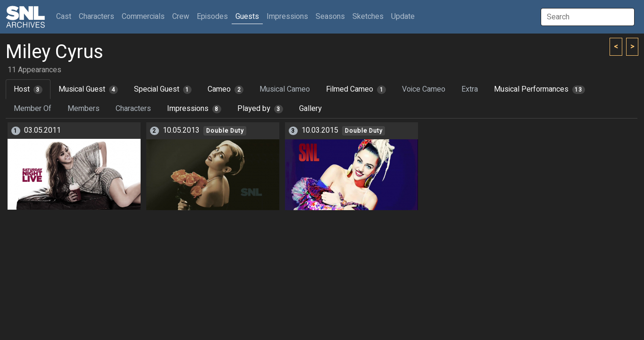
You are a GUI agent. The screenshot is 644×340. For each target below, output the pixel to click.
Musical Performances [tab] (539, 89)
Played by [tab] (260, 109)
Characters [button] (96, 17)
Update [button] (403, 17)
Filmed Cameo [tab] (356, 89)
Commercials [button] (143, 17)
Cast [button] (66, 16)
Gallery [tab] (310, 109)
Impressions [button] (287, 17)
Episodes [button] (212, 17)
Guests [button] (247, 17)
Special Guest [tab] (163, 89)
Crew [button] (181, 17)
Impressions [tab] (194, 109)
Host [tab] (28, 89)
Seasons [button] (330, 17)
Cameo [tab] (226, 89)
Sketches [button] (368, 17)
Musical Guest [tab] (88, 89)
